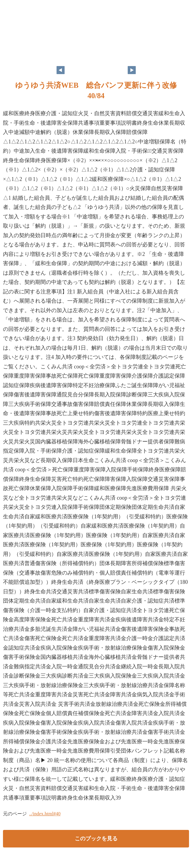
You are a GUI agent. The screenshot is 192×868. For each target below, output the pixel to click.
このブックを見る (96, 839)
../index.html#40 (45, 814)
